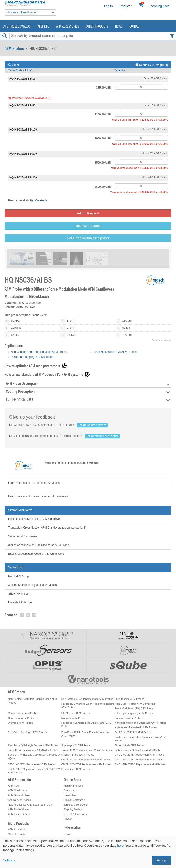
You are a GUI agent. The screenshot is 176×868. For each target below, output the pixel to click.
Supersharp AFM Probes (128, 718)
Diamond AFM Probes (20, 723)
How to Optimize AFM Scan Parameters (30, 805)
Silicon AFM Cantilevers (23, 536)
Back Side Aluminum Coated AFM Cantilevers (36, 554)
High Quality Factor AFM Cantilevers (135, 704)
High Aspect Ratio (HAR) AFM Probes (136, 727)
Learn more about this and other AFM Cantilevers (38, 496)
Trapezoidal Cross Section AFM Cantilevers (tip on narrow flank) (47, 528)
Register (126, 6)
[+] (165, 87)
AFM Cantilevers (17, 790)
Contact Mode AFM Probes (23, 713)
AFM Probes (14, 48)
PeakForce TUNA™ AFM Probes (133, 732)
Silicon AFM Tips (18, 594)
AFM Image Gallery (19, 814)
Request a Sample (88, 226)
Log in (108, 6)
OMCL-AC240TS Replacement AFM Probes (86, 759)
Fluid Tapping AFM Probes (129, 699)
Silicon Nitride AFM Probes (130, 745)
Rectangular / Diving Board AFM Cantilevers (35, 519)
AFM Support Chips (19, 795)
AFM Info (43, 26)
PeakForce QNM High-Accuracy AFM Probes (33, 745)
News (119, 26)
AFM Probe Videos (19, 809)
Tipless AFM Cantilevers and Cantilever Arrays (87, 750)
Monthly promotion (74, 786)
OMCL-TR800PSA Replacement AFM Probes (140, 764)
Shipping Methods (74, 809)
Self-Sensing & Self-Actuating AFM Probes (138, 750)
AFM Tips (13, 786)
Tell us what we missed (92, 425)
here (120, 846)
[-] (117, 87)
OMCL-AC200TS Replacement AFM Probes (139, 759)
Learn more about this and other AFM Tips (34, 483)
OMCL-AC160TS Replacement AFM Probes (139, 755)
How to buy (70, 795)
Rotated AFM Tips (19, 576)
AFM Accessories (68, 26)
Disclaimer (70, 790)
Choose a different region (31, 13)
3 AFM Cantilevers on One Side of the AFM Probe (39, 545)
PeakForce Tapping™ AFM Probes (32, 357)
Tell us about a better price (103, 436)
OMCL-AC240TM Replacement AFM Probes (86, 764)
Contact (135, 26)
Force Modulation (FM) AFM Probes (115, 352)
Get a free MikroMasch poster (88, 238)
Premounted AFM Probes (76, 769)
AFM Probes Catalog (17, 26)
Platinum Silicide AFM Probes (78, 755)
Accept (162, 860)
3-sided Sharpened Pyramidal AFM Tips (32, 585)
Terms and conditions (76, 805)
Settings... (10, 860)
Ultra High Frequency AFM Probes (134, 713)
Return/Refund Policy (76, 814)
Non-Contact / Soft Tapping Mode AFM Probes (39, 352)
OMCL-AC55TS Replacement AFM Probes (32, 764)
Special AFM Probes (19, 800)
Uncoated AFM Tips (20, 602)
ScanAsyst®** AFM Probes (77, 745)
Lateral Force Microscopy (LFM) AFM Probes (33, 750)
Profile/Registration (74, 800)
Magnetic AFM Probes (74, 718)
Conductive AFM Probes (22, 718)
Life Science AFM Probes (76, 713)
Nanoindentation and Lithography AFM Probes (140, 723)
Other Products (97, 26)
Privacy (68, 819)
